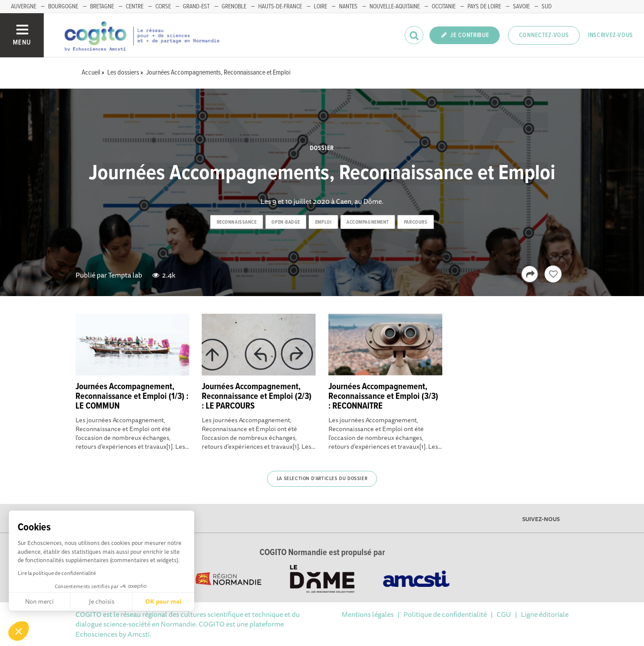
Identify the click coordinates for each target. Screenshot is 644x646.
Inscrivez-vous (610, 35)
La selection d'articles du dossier (322, 479)
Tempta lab (125, 275)
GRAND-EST (196, 7)
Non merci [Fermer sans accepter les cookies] (40, 601)
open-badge (286, 222)
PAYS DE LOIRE (484, 7)
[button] (19, 631)
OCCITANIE (444, 7)
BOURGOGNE (63, 7)
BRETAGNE (102, 7)
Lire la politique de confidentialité (57, 573)
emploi (323, 222)
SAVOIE (521, 7)
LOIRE (320, 7)
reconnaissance (237, 222)
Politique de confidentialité (445, 614)
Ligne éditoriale (545, 614)
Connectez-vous (544, 35)
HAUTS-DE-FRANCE (280, 7)
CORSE (163, 7)
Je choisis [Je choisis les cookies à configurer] (102, 601)
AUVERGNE (24, 7)
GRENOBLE (234, 7)
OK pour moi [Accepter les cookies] (163, 601)
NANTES (348, 7)
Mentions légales (368, 614)
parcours (416, 222)
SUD (547, 7)
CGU (504, 614)
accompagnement (368, 222)
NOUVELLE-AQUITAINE (395, 7)
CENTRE (135, 7)
